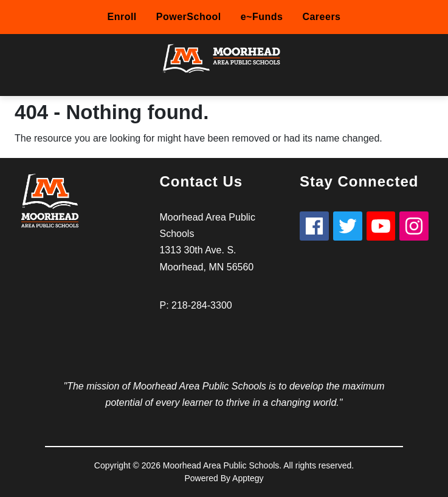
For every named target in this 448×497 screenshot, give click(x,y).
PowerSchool (189, 17)
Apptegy (248, 478)
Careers (321, 17)
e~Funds (262, 17)
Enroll (122, 17)
